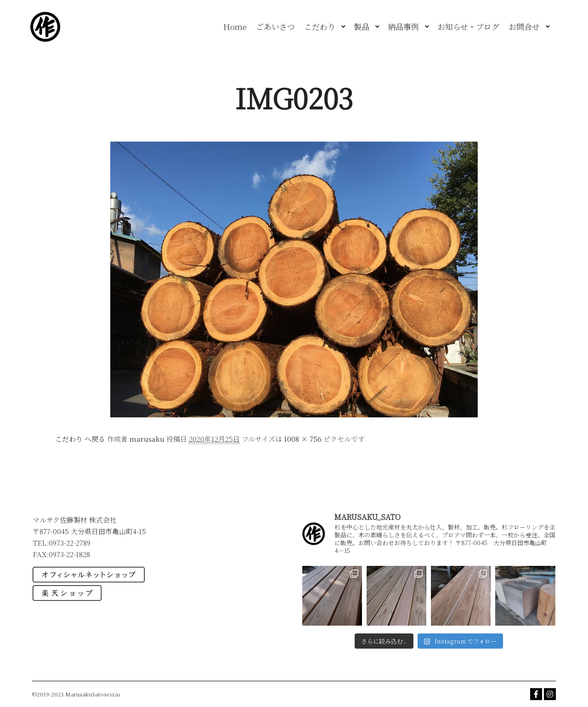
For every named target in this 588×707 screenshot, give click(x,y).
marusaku (147, 439)
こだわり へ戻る (80, 439)
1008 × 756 (303, 439)
